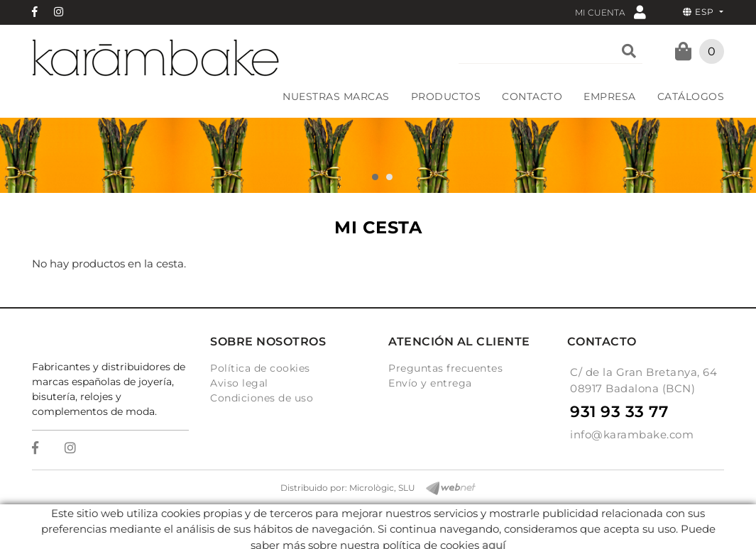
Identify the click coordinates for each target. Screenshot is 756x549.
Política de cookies (260, 368)
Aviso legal (239, 383)
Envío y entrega (430, 383)
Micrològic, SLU (382, 488)
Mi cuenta (610, 12)
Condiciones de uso (262, 398)
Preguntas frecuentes (445, 368)
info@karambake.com (632, 434)
